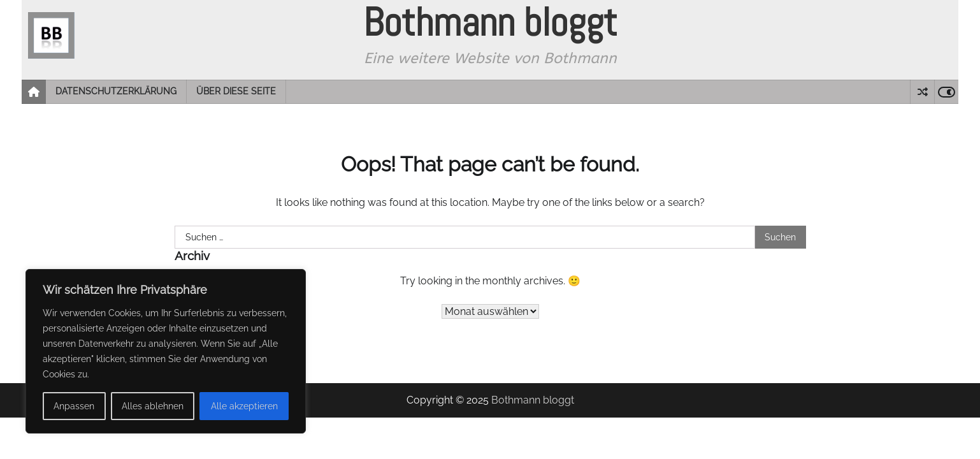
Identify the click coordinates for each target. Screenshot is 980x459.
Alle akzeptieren (244, 406)
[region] (166, 351)
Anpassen (74, 406)
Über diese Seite (236, 91)
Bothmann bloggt (533, 400)
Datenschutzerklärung (116, 91)
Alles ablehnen (153, 406)
